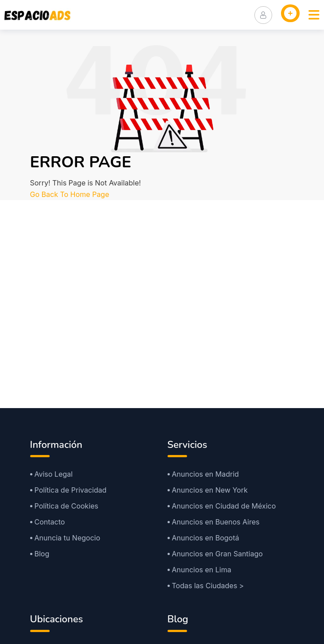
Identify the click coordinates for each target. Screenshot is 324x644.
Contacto (50, 522)
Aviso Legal (54, 474)
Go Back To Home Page (70, 194)
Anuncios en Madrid (205, 474)
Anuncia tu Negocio (68, 538)
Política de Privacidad (71, 490)
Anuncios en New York (210, 490)
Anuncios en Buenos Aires (216, 522)
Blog (42, 554)
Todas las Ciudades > (208, 586)
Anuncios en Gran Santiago (217, 554)
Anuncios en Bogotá (206, 538)
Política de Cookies (66, 506)
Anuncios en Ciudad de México (224, 506)
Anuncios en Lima (202, 570)
